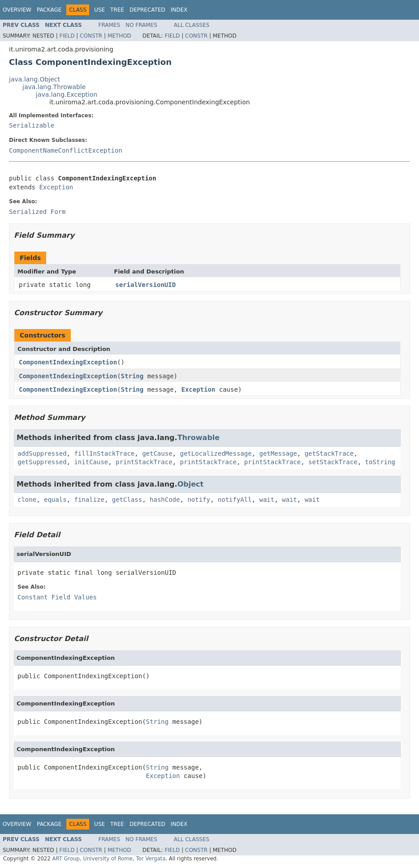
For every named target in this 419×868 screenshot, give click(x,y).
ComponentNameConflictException (66, 150)
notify (199, 500)
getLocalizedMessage (216, 453)
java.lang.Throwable (54, 87)
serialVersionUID (145, 285)
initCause (91, 462)
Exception (56, 187)
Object (191, 484)
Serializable (32, 125)
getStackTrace (329, 453)
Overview (17, 10)
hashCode (165, 500)
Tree (117, 10)
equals (55, 500)
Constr (91, 36)
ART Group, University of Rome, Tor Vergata (109, 859)
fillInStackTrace (104, 453)
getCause (157, 453)
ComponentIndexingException (68, 362)
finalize (89, 500)
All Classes (192, 25)
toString (380, 462)
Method (119, 36)
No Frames (141, 25)
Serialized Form (37, 212)
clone (27, 500)
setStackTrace (333, 462)
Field (67, 36)
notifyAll (235, 500)
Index (179, 10)
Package (49, 10)
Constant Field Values (57, 597)
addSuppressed (42, 453)
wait (267, 500)
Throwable (199, 438)
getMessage (278, 453)
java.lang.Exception (67, 94)
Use (99, 10)
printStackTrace (144, 462)
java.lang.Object (35, 79)
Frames (110, 25)
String (132, 376)
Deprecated (147, 10)
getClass (127, 500)
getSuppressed (42, 462)
